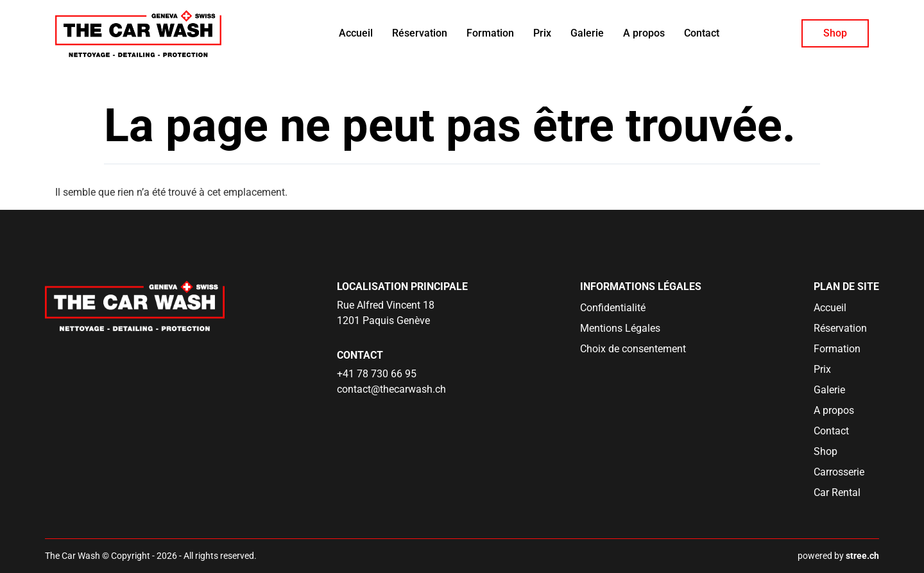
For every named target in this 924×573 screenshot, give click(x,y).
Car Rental (837, 492)
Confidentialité (613, 308)
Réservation (420, 33)
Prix (542, 33)
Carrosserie (839, 472)
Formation (490, 33)
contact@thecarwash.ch (391, 389)
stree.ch (862, 556)
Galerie (587, 33)
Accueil (356, 33)
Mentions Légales (620, 328)
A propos (644, 33)
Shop (835, 33)
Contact (702, 33)
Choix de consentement (633, 349)
